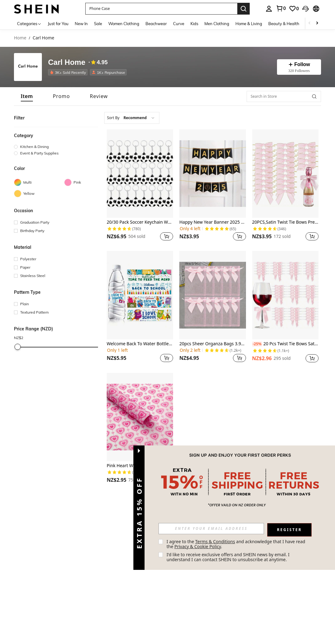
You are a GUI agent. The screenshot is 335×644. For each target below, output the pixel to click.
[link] (281, 8)
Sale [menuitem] (98, 24)
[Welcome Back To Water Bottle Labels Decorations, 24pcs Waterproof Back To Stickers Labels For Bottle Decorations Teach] (140, 295)
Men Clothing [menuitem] (217, 24)
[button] (161, 9)
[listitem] (69, 72)
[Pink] (89, 182)
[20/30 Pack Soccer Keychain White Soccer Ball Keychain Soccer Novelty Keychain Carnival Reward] (140, 174)
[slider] (18, 347)
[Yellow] (39, 194)
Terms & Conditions (215, 541)
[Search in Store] (284, 96)
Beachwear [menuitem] (156, 24)
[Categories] (29, 23)
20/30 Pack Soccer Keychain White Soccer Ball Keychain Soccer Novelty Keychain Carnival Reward (140, 222)
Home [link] (20, 38)
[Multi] (39, 182)
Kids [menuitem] (194, 24)
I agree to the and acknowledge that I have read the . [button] (237, 544)
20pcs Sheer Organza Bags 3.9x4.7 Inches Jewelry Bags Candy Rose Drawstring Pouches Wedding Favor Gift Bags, (212, 344)
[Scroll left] (310, 23)
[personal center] (269, 9)
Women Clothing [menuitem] (124, 24)
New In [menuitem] (81, 24)
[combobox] (132, 118)
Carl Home (67, 63)
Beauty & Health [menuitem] (284, 24)
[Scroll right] (317, 23)
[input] (211, 529)
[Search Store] (314, 96)
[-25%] (257, 344)
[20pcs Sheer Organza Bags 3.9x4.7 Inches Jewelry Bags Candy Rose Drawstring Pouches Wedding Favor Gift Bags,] (212, 295)
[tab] (27, 96)
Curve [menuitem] (179, 24)
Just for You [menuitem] (58, 24)
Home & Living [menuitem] (249, 24)
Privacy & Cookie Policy (198, 546)
